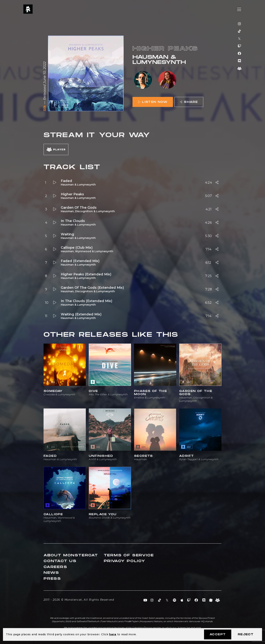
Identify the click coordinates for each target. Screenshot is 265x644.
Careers (55, 567)
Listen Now (153, 102)
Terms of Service (129, 555)
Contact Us (60, 561)
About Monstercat (71, 555)
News (51, 573)
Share (189, 102)
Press (52, 579)
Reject (246, 634)
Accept (218, 634)
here (113, 634)
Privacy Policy (125, 561)
